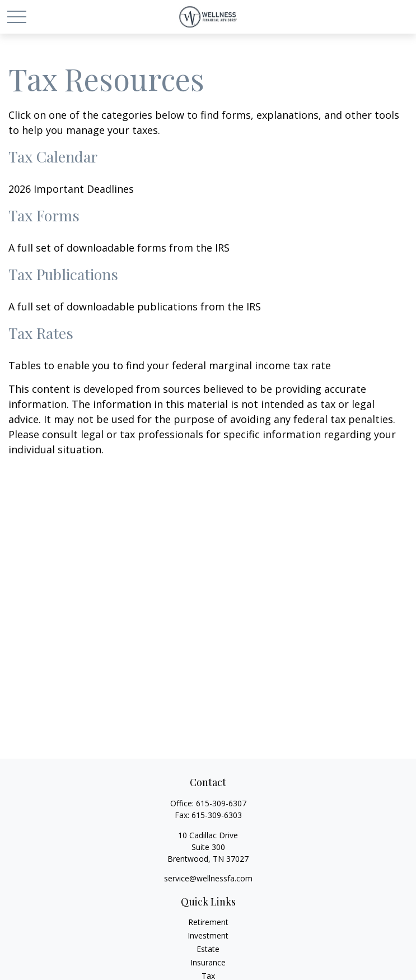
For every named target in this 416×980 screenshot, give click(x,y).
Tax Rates (41, 333)
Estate (208, 949)
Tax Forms (44, 215)
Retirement (208, 922)
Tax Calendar (53, 156)
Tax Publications (63, 274)
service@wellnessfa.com (208, 878)
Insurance (208, 962)
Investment (208, 935)
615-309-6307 (221, 803)
